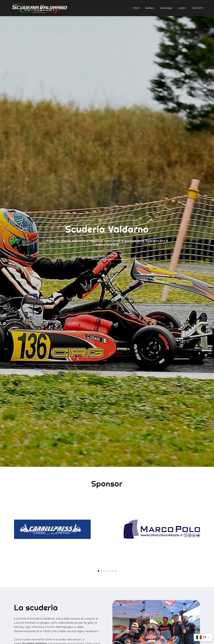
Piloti (136, 8)
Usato (182, 8)
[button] (101, 464)
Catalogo (166, 8)
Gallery (150, 8)
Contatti (198, 8)
